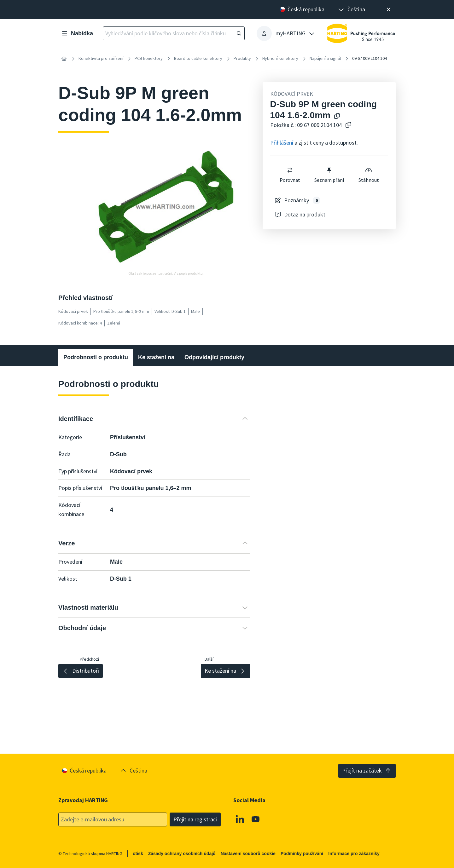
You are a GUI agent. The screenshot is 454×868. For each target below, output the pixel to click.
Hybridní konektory (280, 58)
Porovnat (290, 175)
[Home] (64, 59)
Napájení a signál (325, 58)
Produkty (242, 58)
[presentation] (351, 10)
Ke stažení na (156, 357)
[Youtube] (256, 819)
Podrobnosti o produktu (96, 357)
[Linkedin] (240, 819)
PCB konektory (149, 58)
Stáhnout (368, 175)
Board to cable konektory (198, 58)
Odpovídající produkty (214, 357)
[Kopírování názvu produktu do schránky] (336, 116)
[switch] (290, 170)
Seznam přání (329, 175)
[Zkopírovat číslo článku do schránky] (347, 125)
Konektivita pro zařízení (101, 58)
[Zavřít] (389, 10)
